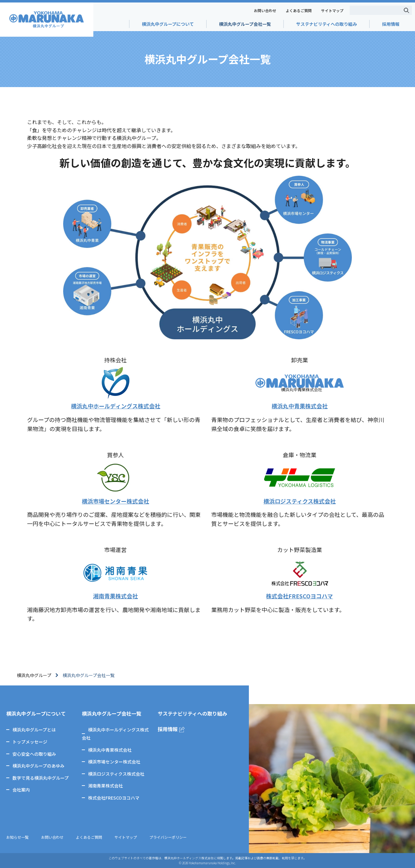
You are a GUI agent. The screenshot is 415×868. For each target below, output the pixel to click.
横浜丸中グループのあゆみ (38, 766)
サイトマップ (332, 10)
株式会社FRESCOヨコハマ (114, 798)
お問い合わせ (265, 10)
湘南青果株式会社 (105, 786)
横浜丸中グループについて (168, 24)
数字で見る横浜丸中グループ (41, 778)
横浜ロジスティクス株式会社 (116, 774)
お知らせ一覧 (17, 837)
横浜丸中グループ (34, 675)
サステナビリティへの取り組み (326, 24)
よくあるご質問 (299, 10)
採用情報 (391, 24)
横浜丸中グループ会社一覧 (245, 24)
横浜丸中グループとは (34, 730)
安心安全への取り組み (34, 754)
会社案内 (21, 790)
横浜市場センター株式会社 (114, 762)
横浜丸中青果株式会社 (110, 750)
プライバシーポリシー (168, 837)
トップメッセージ (30, 742)
